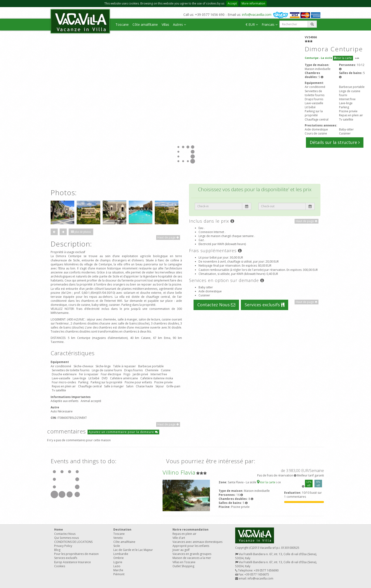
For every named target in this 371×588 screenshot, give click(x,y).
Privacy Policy (63, 546)
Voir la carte (343, 58)
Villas (165, 24)
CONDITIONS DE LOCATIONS (73, 542)
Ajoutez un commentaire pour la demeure (123, 432)
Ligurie (118, 562)
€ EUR (252, 24)
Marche (118, 570)
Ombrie (119, 558)
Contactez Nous (216, 305)
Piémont (119, 574)
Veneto (118, 538)
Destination (122, 530)
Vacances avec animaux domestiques (197, 542)
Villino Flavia (179, 472)
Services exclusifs (265, 305)
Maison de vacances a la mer (192, 558)
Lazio (117, 566)
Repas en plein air (184, 534)
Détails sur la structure (335, 142)
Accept (232, 3)
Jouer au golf (181, 550)
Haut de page (168, 237)
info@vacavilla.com (257, 15)
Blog (57, 550)
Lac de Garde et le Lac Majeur (133, 550)
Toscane (122, 24)
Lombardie (121, 554)
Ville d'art (179, 538)
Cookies (60, 566)
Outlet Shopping (183, 566)
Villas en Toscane (184, 562)
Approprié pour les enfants (191, 546)
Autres (179, 24)
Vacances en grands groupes (192, 554)
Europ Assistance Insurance (73, 562)
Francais (270, 24)
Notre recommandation (190, 530)
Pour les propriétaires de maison (76, 554)
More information (253, 3)
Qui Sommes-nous (66, 538)
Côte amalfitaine (145, 24)
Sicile (117, 546)
